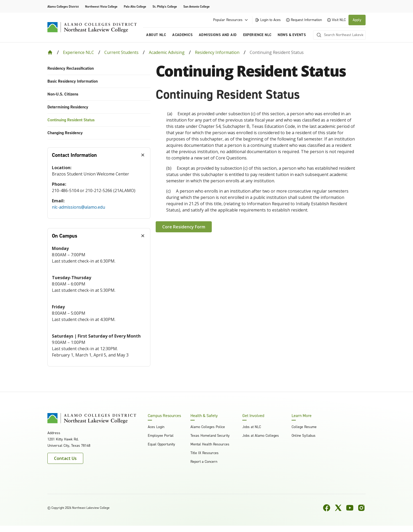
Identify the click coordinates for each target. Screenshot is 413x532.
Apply (357, 20)
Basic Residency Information (73, 81)
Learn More (302, 416)
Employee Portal (161, 436)
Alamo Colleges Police (208, 427)
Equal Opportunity (161, 444)
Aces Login (156, 427)
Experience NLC (78, 52)
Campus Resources (164, 416)
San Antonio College (196, 7)
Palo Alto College (135, 7)
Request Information (304, 20)
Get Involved (253, 416)
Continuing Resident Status (71, 120)
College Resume (304, 427)
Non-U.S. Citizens (63, 94)
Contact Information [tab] (74, 155)
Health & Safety (204, 416)
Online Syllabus (304, 436)
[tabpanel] (99, 190)
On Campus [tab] (65, 236)
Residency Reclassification (71, 68)
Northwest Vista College (101, 7)
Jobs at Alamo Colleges (261, 436)
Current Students (121, 52)
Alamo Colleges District (63, 7)
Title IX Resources (205, 453)
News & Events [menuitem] (292, 35)
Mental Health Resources (210, 444)
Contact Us (65, 458)
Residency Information (217, 52)
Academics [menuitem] (182, 35)
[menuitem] (99, 69)
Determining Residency (68, 107)
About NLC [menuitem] (156, 35)
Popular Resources (231, 20)
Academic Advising (167, 52)
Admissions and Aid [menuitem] (218, 35)
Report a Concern (204, 462)
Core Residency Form (184, 227)
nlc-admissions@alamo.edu (78, 207)
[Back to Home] (50, 52)
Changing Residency (65, 133)
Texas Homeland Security (210, 436)
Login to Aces (268, 20)
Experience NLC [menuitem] (257, 35)
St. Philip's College (165, 7)
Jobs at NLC (252, 427)
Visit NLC (336, 20)
